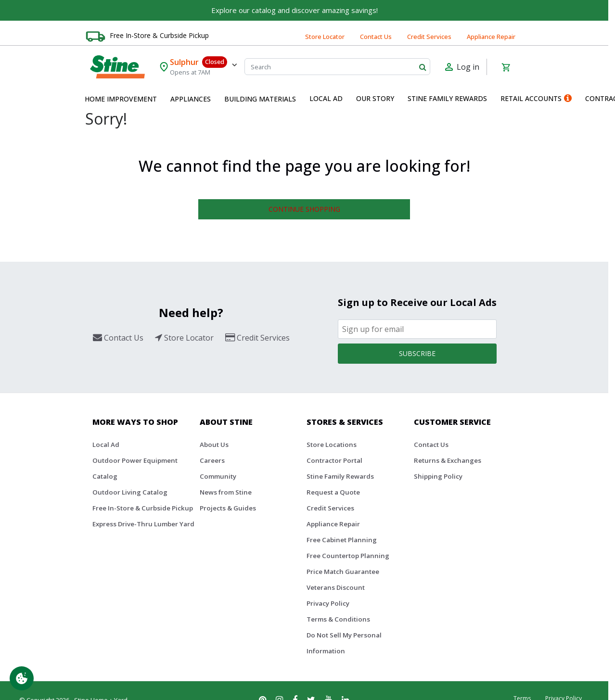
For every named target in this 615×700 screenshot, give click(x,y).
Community (218, 476)
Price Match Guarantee (343, 572)
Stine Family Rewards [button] (447, 98)
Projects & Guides (228, 508)
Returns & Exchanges (448, 460)
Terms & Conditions (338, 619)
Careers (212, 460)
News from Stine (226, 492)
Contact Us (376, 37)
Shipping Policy (438, 476)
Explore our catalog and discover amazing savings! (295, 10)
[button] (121, 99)
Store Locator (325, 37)
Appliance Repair (491, 37)
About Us (214, 445)
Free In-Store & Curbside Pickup (159, 35)
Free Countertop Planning (348, 556)
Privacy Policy (328, 603)
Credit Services (429, 37)
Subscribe (417, 353)
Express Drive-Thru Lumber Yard (143, 524)
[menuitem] (121, 99)
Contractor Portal (334, 460)
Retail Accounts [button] (536, 98)
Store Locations (332, 445)
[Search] (338, 67)
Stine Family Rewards (340, 476)
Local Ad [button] (326, 98)
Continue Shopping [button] (304, 209)
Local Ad (106, 445)
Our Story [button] (375, 98)
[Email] (417, 329)
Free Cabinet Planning (342, 540)
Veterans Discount (336, 587)
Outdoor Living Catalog (130, 492)
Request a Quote (333, 492)
